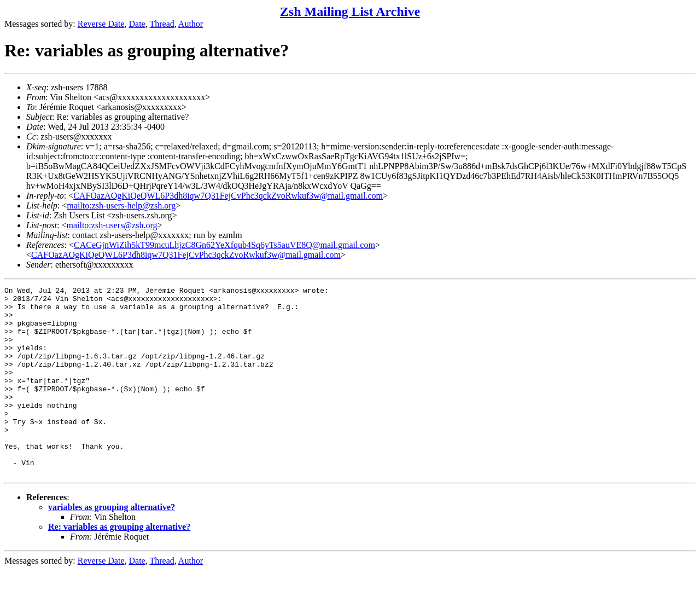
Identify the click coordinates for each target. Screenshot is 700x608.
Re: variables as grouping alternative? (119, 564)
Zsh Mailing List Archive (350, 11)
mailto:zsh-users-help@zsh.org (121, 205)
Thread (162, 24)
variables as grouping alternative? (112, 545)
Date (137, 24)
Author (191, 24)
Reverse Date (101, 24)
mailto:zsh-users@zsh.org (112, 225)
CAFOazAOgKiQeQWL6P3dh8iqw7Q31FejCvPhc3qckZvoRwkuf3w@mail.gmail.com (228, 196)
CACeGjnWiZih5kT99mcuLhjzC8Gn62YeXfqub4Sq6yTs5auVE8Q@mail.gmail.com (224, 245)
